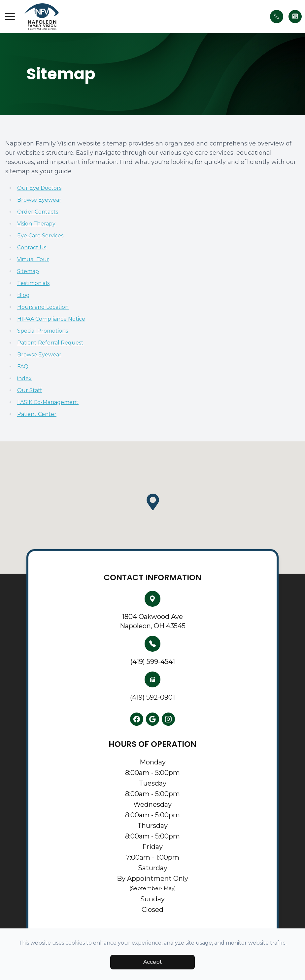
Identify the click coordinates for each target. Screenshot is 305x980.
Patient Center (37, 414)
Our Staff (30, 390)
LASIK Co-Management (48, 402)
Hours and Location (43, 307)
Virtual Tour (33, 259)
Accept (153, 962)
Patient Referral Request (50, 343)
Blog (23, 295)
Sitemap (28, 271)
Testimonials (33, 283)
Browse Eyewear (39, 200)
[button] (10, 17)
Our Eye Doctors (39, 188)
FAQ (23, 367)
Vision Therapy (36, 224)
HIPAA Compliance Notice (51, 319)
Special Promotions (43, 331)
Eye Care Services (40, 236)
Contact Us (32, 247)
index (24, 378)
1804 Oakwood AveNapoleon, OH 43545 (153, 621)
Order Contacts (38, 212)
